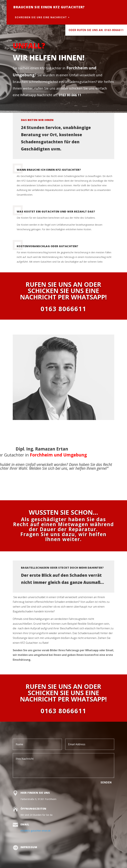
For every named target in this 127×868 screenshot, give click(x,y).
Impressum (29, 847)
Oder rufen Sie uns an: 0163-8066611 (96, 30)
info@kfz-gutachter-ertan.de (36, 831)
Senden (106, 782)
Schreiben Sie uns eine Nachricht (41, 17)
